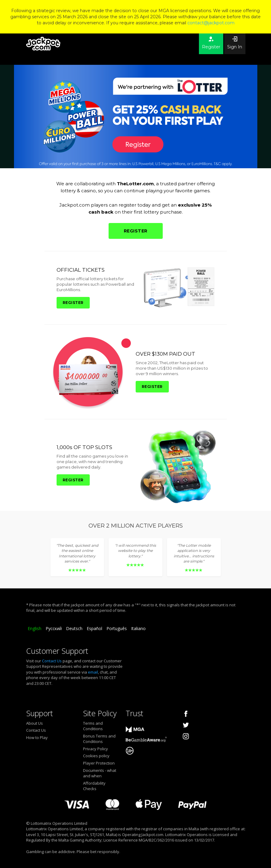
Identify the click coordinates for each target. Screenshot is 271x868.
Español (94, 628)
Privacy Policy (96, 749)
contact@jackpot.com (211, 23)
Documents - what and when (100, 773)
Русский (54, 628)
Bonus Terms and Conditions (99, 739)
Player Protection (99, 763)
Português (117, 628)
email (93, 672)
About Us (35, 723)
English (35, 628)
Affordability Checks (94, 786)
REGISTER (136, 231)
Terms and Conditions (93, 726)
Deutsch (74, 628)
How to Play (37, 737)
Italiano (138, 628)
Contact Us (52, 661)
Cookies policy (96, 756)
